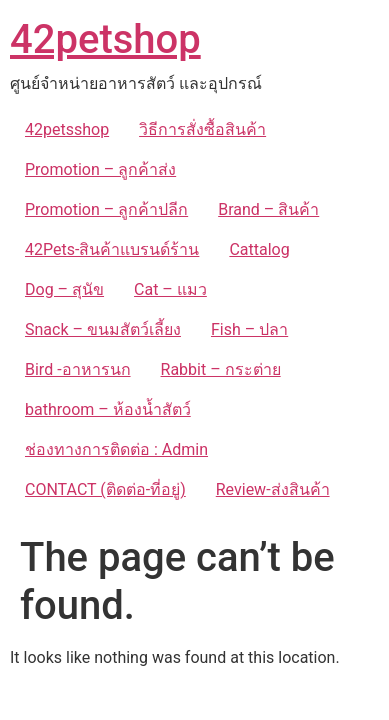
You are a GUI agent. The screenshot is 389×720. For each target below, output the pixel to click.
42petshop (105, 39)
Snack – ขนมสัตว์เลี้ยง (103, 329)
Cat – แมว (170, 289)
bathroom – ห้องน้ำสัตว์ (108, 409)
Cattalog (259, 249)
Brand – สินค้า (268, 209)
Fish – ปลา (249, 329)
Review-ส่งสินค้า (273, 489)
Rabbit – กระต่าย (221, 369)
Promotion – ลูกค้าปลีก (106, 209)
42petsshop (67, 129)
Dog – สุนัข (64, 289)
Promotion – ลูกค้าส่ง (100, 169)
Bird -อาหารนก (78, 369)
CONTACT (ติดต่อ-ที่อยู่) (105, 489)
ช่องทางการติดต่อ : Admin (116, 449)
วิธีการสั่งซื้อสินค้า (202, 129)
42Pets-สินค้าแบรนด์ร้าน (112, 249)
